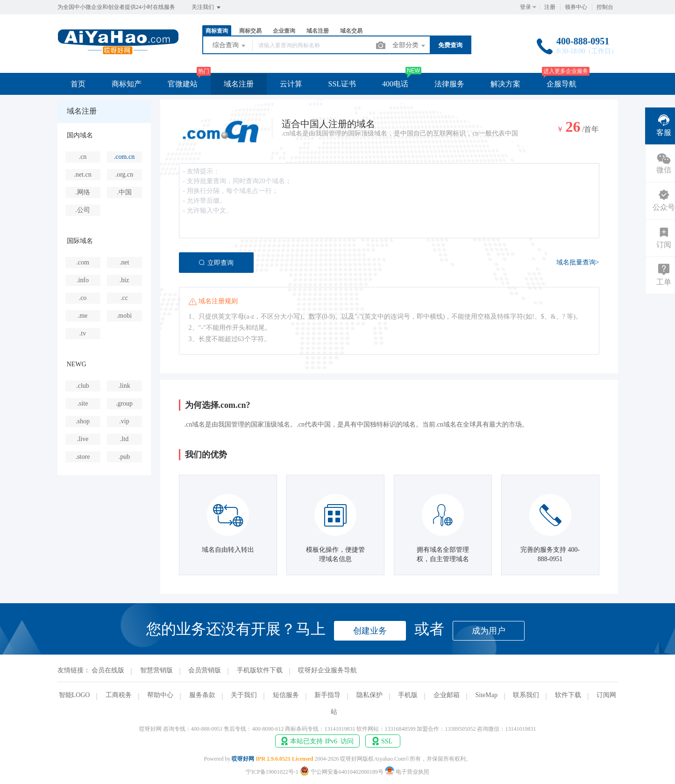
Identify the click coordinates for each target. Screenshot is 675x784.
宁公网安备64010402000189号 (342, 772)
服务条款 (202, 695)
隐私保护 (369, 695)
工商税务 (119, 695)
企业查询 (284, 31)
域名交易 (351, 31)
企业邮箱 (447, 695)
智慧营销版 (156, 670)
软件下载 (568, 695)
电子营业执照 (407, 772)
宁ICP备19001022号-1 (272, 772)
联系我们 (526, 695)
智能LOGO (75, 695)
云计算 (291, 84)
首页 (78, 84)
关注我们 (207, 7)
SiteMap (486, 695)
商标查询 (217, 31)
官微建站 (183, 84)
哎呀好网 (243, 759)
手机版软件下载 (260, 670)
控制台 (605, 7)
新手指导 (327, 695)
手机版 (408, 695)
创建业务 (370, 631)
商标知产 (127, 84)
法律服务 (449, 84)
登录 (526, 7)
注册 (550, 7)
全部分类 (410, 46)
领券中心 (576, 7)
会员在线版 (108, 670)
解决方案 (505, 84)
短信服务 (286, 695)
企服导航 (561, 84)
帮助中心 (160, 695)
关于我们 (244, 695)
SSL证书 (342, 84)
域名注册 (318, 31)
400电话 (395, 84)
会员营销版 (205, 670)
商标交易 (250, 31)
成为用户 (489, 631)
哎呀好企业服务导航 (327, 670)
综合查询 (230, 46)
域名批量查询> (578, 262)
